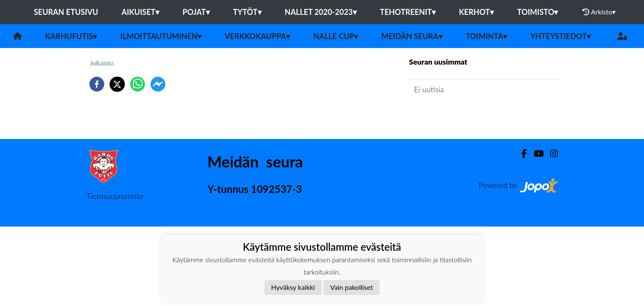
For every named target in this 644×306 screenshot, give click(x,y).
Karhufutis (71, 36)
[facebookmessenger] (158, 84)
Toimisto (537, 12)
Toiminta (487, 36)
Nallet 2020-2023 (321, 12)
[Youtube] (535, 154)
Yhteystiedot (560, 36)
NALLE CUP (336, 36)
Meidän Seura (412, 36)
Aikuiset (140, 12)
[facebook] (97, 84)
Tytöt (247, 12)
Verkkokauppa (257, 36)
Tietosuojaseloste (115, 196)
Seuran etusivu (66, 12)
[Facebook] (521, 154)
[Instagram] (551, 154)
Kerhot (476, 12)
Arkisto (599, 12)
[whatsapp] (138, 84)
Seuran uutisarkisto (447, 114)
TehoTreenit (408, 12)
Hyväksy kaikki (293, 287)
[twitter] (117, 84)
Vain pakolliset (352, 287)
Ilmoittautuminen (161, 36)
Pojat (196, 12)
